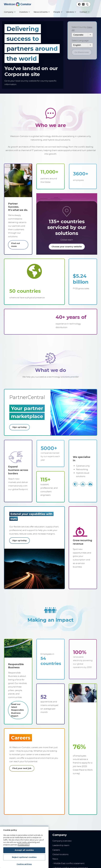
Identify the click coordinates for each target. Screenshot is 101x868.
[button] (79, 4)
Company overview (62, 842)
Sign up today (23, 426)
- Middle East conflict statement (68, 865)
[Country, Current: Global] (83, 4)
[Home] (18, 4)
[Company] (10, 12)
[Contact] (84, 12)
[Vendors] (71, 12)
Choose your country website (67, 244)
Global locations (60, 856)
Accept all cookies (24, 850)
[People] (58, 12)
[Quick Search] (87, 4)
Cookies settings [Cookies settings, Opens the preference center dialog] (24, 864)
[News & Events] (42, 12)
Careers (56, 851)
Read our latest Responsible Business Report (18, 708)
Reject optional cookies (24, 857)
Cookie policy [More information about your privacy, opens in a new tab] (24, 844)
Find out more (16, 241)
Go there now (82, 52)
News (55, 860)
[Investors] (24, 12)
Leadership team (61, 847)
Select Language (80, 40)
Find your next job (23, 770)
